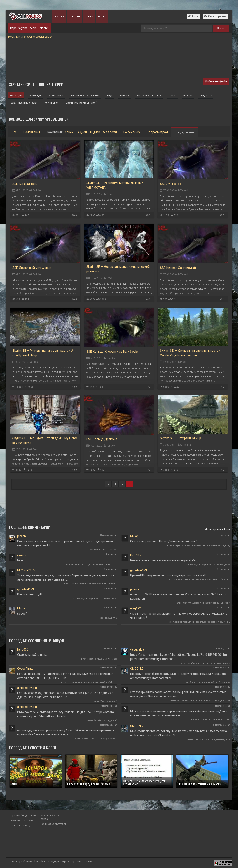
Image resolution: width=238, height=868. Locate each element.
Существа (206, 95)
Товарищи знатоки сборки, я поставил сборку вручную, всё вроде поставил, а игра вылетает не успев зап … (66, 577)
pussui (134, 589)
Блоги (102, 17)
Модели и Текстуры (149, 95)
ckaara (22, 555)
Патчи (173, 95)
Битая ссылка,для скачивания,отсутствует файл (163, 560)
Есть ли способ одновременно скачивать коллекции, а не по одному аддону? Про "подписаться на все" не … (65, 695)
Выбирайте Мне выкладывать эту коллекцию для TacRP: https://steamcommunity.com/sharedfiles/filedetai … (66, 714)
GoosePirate (25, 669)
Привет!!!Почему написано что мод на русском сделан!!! (168, 575)
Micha (21, 608)
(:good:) (22, 614)
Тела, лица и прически (23, 103)
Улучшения (51, 103)
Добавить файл (216, 81)
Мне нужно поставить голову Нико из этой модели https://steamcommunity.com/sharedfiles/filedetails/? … (178, 733)
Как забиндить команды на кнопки (200, 784)
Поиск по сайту (20, 826)
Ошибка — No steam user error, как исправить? (144, 782)
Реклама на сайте (22, 821)
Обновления (32, 132)
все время (110, 132)
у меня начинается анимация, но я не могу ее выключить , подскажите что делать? (179, 616)
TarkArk (37, 190)
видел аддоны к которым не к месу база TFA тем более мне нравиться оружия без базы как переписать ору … (66, 732)
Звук (110, 95)
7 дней (69, 132)
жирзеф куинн (27, 688)
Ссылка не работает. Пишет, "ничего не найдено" (164, 541)
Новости (74, 17)
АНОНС (16, 784)
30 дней (95, 132)
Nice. (20, 560)
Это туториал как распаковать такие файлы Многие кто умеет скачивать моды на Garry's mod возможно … (178, 694)
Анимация (35, 95)
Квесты (125, 95)
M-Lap (134, 536)
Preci (109, 194)
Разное (188, 95)
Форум (89, 17)
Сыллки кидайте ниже (32, 655)
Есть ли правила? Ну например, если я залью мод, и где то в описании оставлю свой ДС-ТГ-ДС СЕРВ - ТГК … (65, 676)
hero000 (23, 649)
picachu (22, 536)
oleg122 (136, 608)
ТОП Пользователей (54, 824)
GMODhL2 (137, 669)
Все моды (16, 95)
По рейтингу (132, 132)
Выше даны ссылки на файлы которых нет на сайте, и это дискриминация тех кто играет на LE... (65, 543)
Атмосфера (56, 95)
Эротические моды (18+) (81, 103)
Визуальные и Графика (85, 95)
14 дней (81, 132)
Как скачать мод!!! (30, 594)
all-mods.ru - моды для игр (49, 861)
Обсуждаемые (185, 132)
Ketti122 (136, 555)
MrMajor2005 (26, 570)
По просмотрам (157, 132)
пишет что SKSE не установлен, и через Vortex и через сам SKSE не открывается (178, 597)
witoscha (185, 445)
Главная (59, 17)
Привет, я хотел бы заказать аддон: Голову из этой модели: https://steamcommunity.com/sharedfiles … (178, 676)
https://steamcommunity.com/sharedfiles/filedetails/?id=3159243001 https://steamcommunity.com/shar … (179, 657)
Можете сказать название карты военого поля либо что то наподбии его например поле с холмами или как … (179, 713)
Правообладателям (23, 816)
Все (14, 132)
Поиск (221, 28)
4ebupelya (137, 649)
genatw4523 (139, 570)
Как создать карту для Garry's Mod (89, 784)
